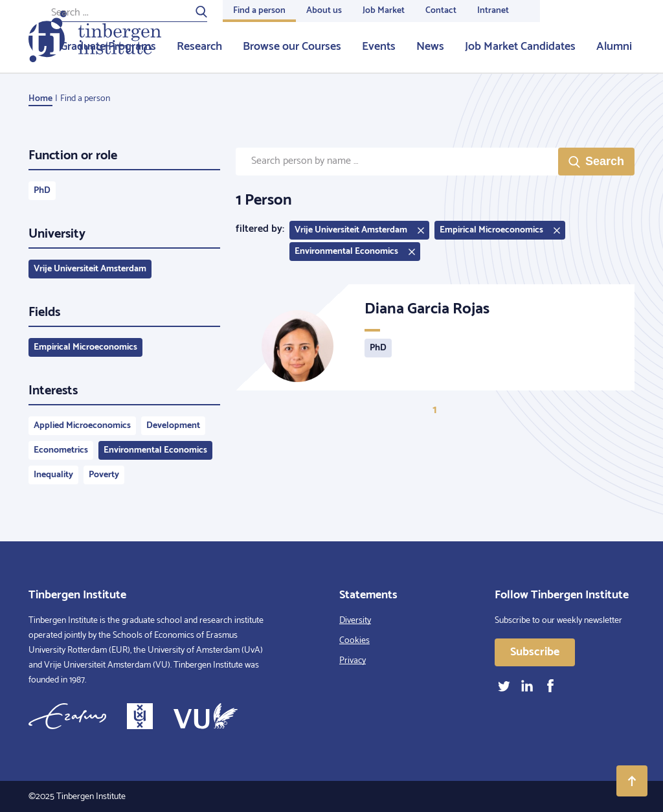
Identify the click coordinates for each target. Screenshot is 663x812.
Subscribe (535, 652)
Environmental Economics (155, 450)
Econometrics (61, 450)
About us (324, 11)
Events (379, 47)
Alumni (614, 47)
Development (173, 426)
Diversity (355, 621)
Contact (441, 11)
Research (199, 47)
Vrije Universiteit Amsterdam (90, 269)
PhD (42, 191)
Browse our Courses (292, 47)
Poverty (104, 475)
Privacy (353, 661)
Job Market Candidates (520, 47)
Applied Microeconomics (82, 426)
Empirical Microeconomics (85, 347)
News (430, 47)
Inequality (53, 475)
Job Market (384, 11)
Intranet (493, 11)
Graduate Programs (108, 47)
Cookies (354, 641)
